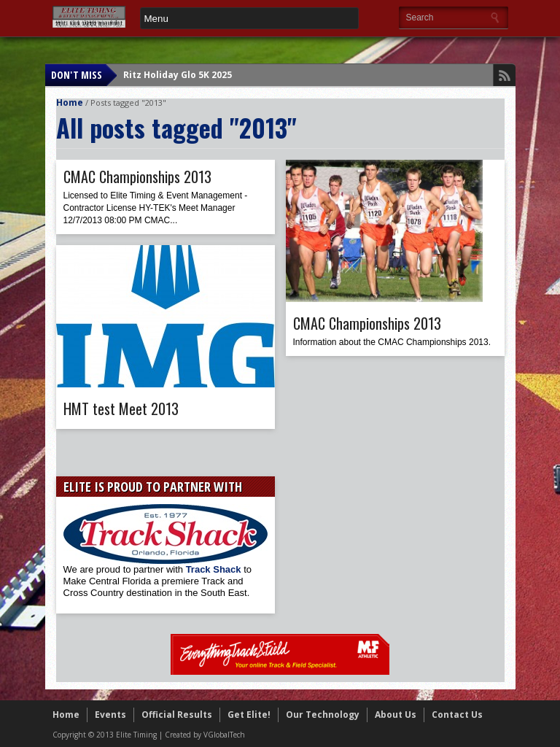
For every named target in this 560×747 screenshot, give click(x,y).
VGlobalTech (224, 735)
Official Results (177, 715)
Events (110, 715)
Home (70, 102)
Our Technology (323, 715)
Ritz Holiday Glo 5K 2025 (178, 75)
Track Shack (215, 569)
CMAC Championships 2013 (137, 177)
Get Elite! (249, 715)
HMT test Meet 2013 (121, 409)
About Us (396, 715)
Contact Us (457, 715)
